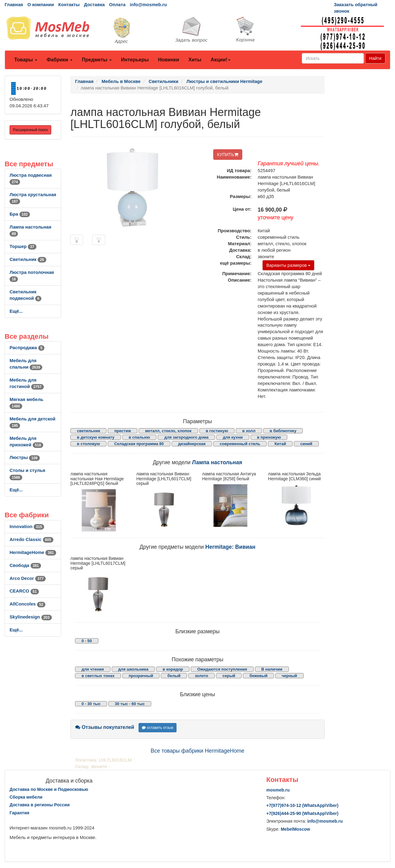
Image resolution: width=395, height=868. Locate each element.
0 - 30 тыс (91, 704)
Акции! (220, 60)
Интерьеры (135, 60)
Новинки (169, 60)
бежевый (258, 676)
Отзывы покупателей (105, 727)
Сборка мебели (26, 797)
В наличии (272, 669)
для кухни (233, 437)
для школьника (133, 669)
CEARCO (24, 591)
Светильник (28, 259)
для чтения (93, 669)
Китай (280, 444)
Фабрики (60, 60)
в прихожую (269, 437)
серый (229, 676)
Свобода (25, 565)
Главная (14, 5)
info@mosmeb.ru (148, 5)
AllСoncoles (27, 604)
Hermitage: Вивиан (230, 547)
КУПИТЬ (228, 155)
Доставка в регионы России (40, 805)
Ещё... (16, 311)
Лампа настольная (217, 462)
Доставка (94, 5)
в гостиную (217, 431)
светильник (88, 431)
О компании (41, 5)
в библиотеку (283, 431)
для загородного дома (186, 437)
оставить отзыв (158, 728)
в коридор (173, 669)
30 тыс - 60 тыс (130, 704)
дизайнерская (192, 444)
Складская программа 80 (139, 444)
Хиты (195, 60)
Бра (20, 214)
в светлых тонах (98, 676)
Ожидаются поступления (222, 669)
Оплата (117, 5)
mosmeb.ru (278, 790)
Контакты (69, 5)
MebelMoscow (295, 829)
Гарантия (19, 813)
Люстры (25, 457)
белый (174, 676)
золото (202, 676)
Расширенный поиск (30, 130)
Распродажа (27, 348)
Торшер (23, 246)
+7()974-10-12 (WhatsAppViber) (302, 805)
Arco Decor (28, 578)
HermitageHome (33, 552)
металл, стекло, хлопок (168, 431)
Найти (375, 58)
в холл (249, 431)
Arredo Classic (31, 539)
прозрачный (141, 676)
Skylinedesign (31, 617)
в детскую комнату (96, 437)
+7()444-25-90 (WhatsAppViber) (302, 813)
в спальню (139, 437)
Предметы (97, 60)
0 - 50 (87, 641)
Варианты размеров (288, 265)
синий (306, 444)
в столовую (88, 444)
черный (289, 676)
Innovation (27, 527)
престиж (123, 431)
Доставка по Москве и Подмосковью (49, 789)
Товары (26, 60)
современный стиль (240, 444)
